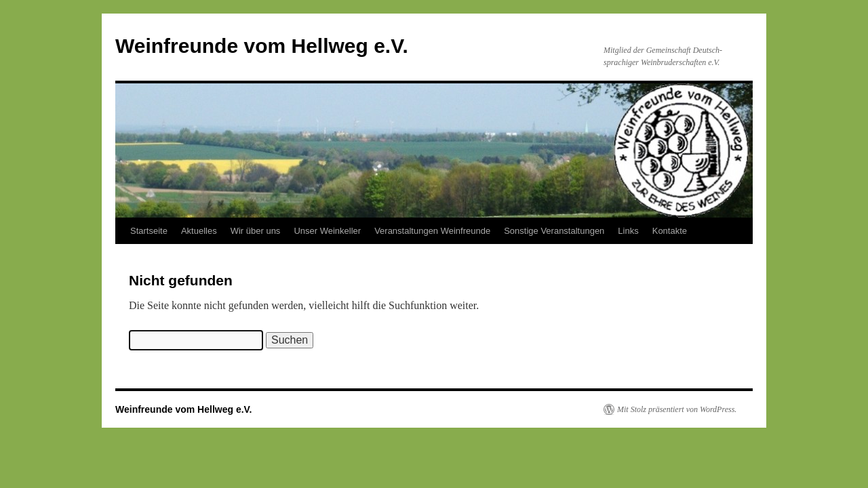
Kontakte (670, 231)
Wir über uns (256, 231)
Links (628, 231)
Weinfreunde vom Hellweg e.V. (262, 46)
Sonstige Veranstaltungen (554, 231)
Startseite (149, 231)
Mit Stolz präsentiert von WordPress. (677, 409)
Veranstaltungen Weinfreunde (432, 231)
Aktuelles (199, 231)
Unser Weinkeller (327, 231)
